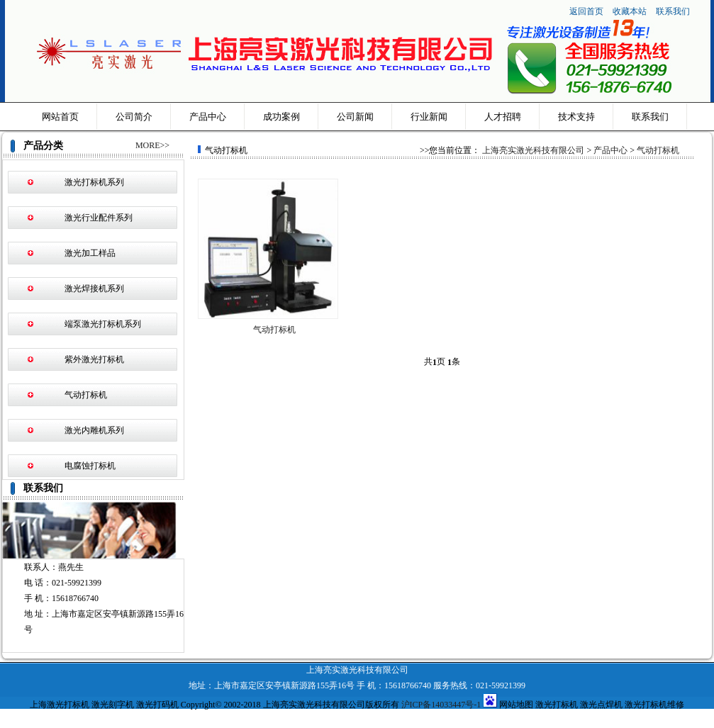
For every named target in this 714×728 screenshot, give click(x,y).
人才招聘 (503, 117)
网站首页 (60, 117)
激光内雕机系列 (94, 430)
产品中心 (208, 117)
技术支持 (576, 117)
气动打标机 (86, 395)
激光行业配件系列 (99, 218)
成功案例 (281, 117)
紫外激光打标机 (94, 359)
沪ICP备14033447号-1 (441, 705)
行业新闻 (429, 117)
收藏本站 (631, 11)
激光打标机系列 (94, 182)
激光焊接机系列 (94, 289)
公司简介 (134, 117)
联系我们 (673, 11)
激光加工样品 (90, 253)
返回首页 (586, 11)
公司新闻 (355, 117)
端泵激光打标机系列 (103, 324)
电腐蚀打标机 (90, 466)
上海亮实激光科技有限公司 (533, 150)
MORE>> (152, 145)
